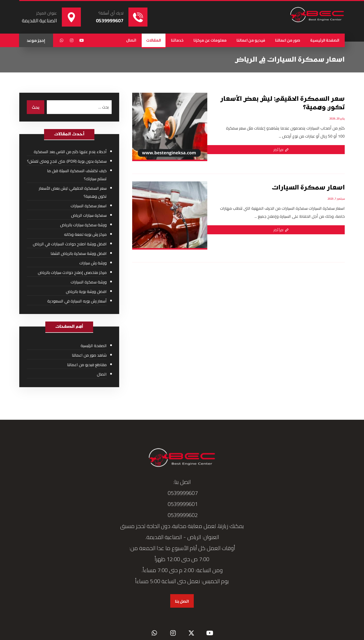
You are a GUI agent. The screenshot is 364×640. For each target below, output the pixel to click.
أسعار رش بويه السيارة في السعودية (77, 301)
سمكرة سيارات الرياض (89, 215)
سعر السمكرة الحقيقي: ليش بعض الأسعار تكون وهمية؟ (73, 192)
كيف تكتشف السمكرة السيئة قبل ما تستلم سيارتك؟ (77, 175)
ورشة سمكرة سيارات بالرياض (83, 225)
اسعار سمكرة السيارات (89, 206)
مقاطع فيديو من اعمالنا (87, 365)
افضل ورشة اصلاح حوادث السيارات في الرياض (70, 244)
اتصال (102, 374)
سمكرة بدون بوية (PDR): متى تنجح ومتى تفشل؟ (67, 161)
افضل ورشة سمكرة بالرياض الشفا (79, 253)
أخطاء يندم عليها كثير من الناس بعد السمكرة (70, 152)
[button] (82, 40)
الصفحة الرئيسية (94, 346)
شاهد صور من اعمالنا (89, 355)
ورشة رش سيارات (93, 263)
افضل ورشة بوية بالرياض (86, 291)
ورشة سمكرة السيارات (89, 282)
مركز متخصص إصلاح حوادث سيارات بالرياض (72, 272)
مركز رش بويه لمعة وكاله (85, 234)
